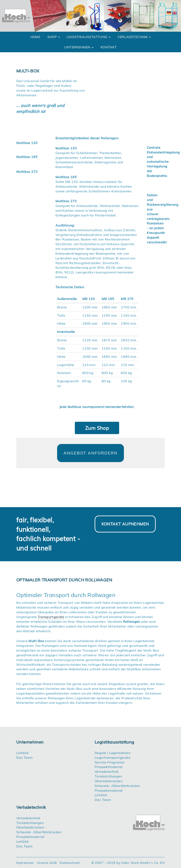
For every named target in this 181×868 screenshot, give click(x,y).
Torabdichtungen (108, 776)
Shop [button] (54, 37)
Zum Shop (97, 428)
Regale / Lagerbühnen (112, 753)
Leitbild (22, 753)
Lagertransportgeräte (113, 758)
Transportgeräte (51, 617)
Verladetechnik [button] (134, 37)
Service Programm (109, 762)
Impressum (25, 863)
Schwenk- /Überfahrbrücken (117, 786)
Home (35, 37)
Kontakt (109, 47)
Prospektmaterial (109, 767)
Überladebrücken (109, 781)
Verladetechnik (107, 772)
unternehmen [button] (79, 47)
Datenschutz (70, 863)
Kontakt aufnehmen (125, 524)
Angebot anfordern (90, 453)
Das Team (24, 758)
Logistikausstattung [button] (89, 37)
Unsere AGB (47, 863)
